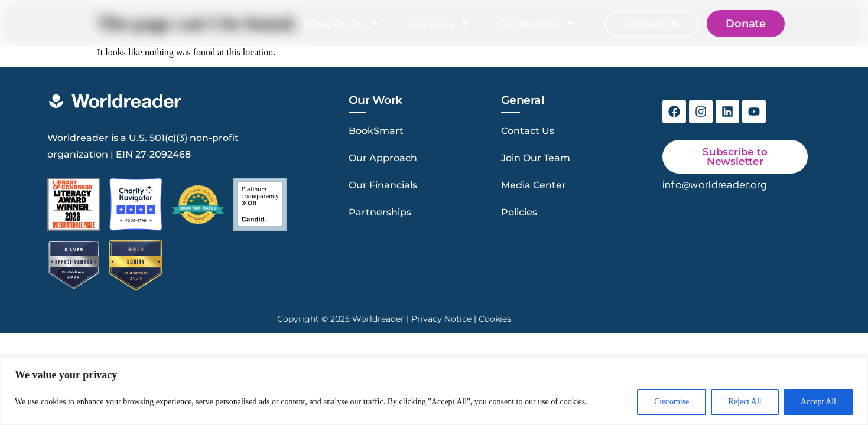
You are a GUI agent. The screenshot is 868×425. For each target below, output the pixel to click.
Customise (672, 402)
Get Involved (539, 24)
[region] (434, 391)
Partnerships (380, 212)
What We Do (344, 24)
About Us (442, 24)
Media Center (534, 185)
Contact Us (528, 131)
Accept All (818, 402)
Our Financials (383, 185)
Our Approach (383, 158)
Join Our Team (536, 158)
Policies (519, 212)
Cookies (495, 319)
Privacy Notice (441, 319)
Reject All (745, 402)
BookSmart (376, 131)
